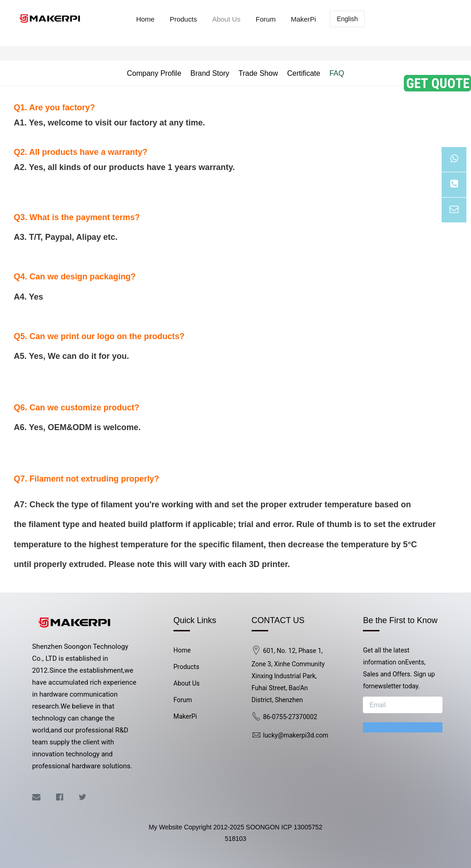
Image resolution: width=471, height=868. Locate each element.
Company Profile (154, 73)
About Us (226, 19)
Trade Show (258, 73)
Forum (266, 19)
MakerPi (303, 19)
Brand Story (210, 73)
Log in (385, 19)
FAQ (337, 73)
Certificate (304, 73)
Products (183, 19)
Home (145, 19)
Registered (430, 19)
